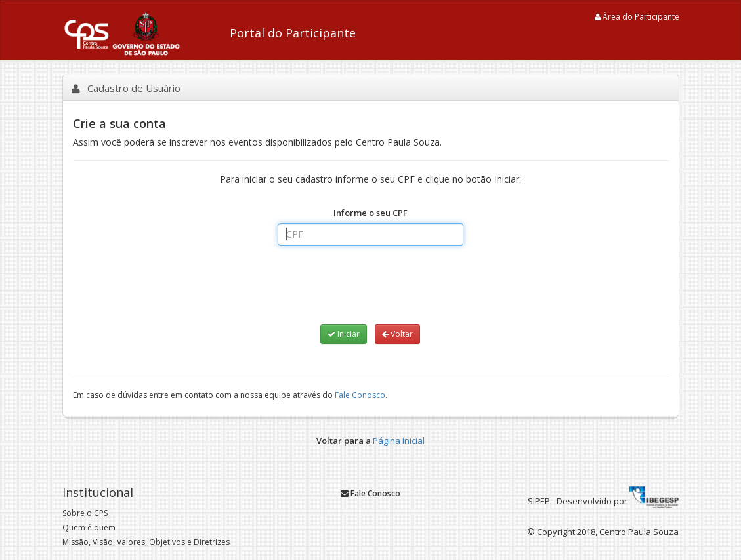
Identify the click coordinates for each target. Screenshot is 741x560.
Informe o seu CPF (370, 213)
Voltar (397, 334)
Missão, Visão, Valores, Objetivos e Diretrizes (146, 542)
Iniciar (344, 334)
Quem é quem (89, 528)
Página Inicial (399, 441)
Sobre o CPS (85, 513)
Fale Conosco (360, 395)
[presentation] (370, 284)
